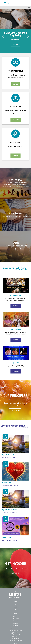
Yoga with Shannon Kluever (9, 455)
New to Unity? (15, 180)
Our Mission (16, 605)
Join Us (15, 84)
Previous (3, 36)
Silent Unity (15, 621)
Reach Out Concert (16, 329)
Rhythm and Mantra (16, 295)
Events (16, 243)
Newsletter (15, 107)
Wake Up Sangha (7, 537)
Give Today (15, 156)
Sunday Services (16, 71)
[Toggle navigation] (29, 8)
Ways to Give (15, 142)
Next (28, 36)
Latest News (6, 569)
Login (15, 609)
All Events (25, 427)
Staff (15, 607)
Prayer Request (15, 213)
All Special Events (21, 269)
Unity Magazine (16, 619)
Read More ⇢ (16, 306)
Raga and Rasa (16, 363)
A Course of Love (7, 482)
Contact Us (26, 569)
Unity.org (15, 623)
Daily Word (16, 617)
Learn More (15, 45)
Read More (16, 120)
